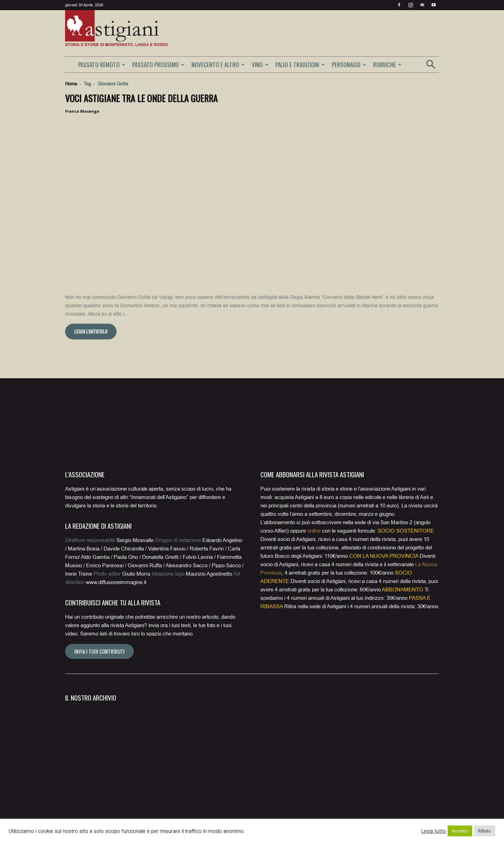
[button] (430, 67)
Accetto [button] (460, 831)
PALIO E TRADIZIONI (300, 65)
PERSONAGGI (349, 65)
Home (71, 84)
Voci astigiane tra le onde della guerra (141, 98)
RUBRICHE (387, 65)
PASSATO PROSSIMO (158, 65)
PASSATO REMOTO (102, 65)
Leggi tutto (434, 831)
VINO (260, 65)
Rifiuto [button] (485, 831)
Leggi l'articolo (91, 315)
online (314, 515)
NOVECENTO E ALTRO (218, 65)
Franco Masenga (82, 111)
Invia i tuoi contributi (99, 635)
